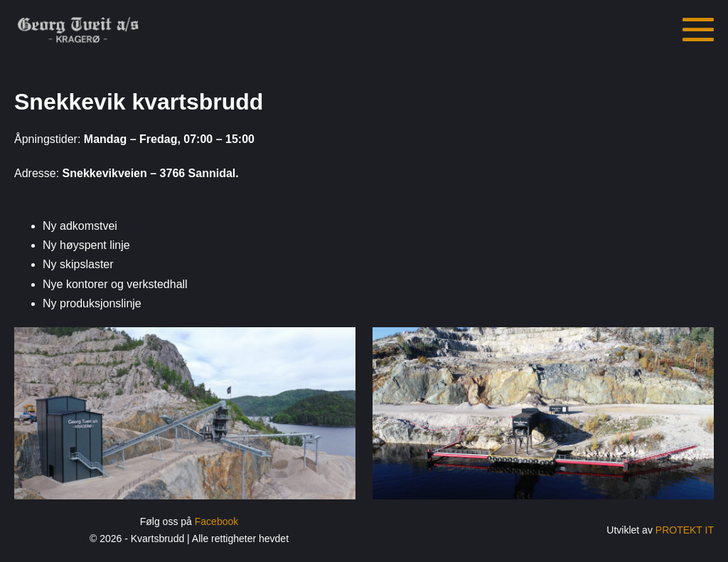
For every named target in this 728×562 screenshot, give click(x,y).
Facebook (216, 521)
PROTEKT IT (685, 530)
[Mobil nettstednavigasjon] (698, 30)
